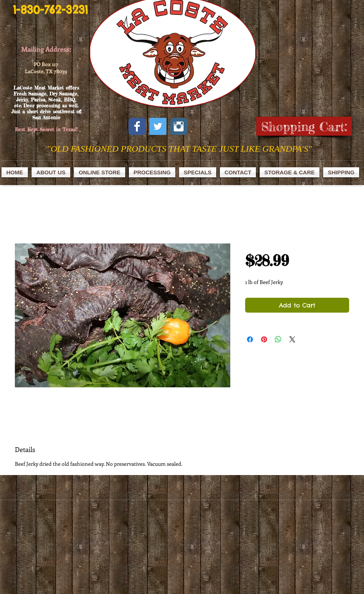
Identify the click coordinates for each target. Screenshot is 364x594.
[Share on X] (292, 339)
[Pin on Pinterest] (264, 339)
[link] (307, 127)
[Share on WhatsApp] (278, 339)
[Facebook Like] (210, 126)
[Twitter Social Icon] (158, 126)
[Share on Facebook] (250, 339)
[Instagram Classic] (179, 126)
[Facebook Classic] (137, 126)
